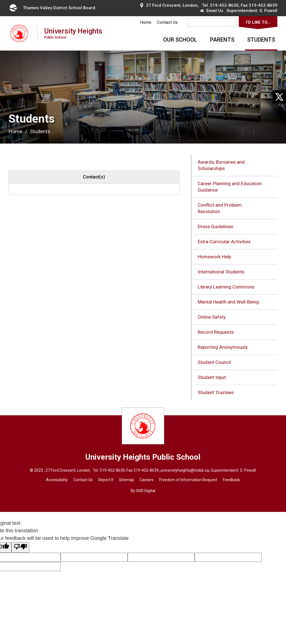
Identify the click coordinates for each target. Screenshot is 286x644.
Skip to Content (0, 0)
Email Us (212, 11)
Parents (222, 40)
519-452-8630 (224, 5)
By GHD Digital (143, 491)
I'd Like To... (258, 22)
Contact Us (167, 22)
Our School (180, 40)
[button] (225, 131)
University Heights (73, 33)
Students (261, 40)
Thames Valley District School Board (52, 8)
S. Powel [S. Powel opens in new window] (247, 470)
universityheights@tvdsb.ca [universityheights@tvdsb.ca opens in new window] (185, 470)
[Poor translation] (20, 547)
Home (146, 22)
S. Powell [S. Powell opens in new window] (268, 11)
